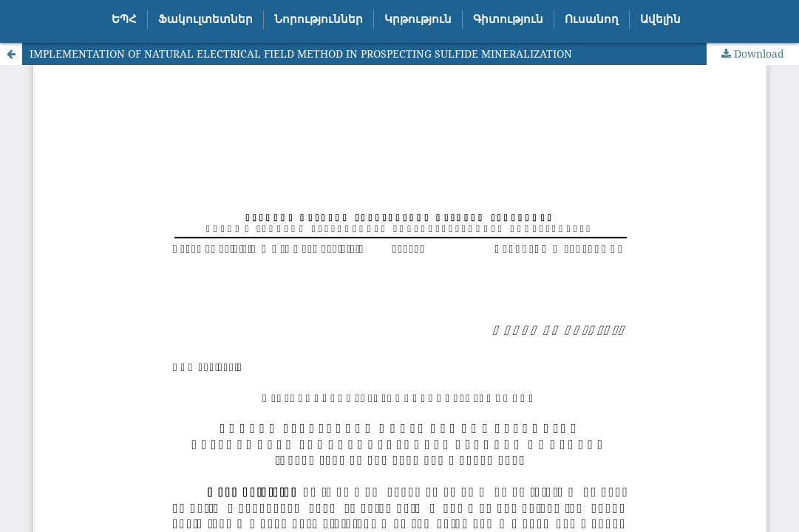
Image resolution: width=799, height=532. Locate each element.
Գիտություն (508, 19)
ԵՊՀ (124, 19)
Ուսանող (592, 19)
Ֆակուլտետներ (205, 19)
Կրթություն (418, 19)
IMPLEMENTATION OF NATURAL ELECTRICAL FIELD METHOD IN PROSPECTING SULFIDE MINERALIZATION (301, 54)
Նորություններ (319, 19)
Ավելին (660, 19)
